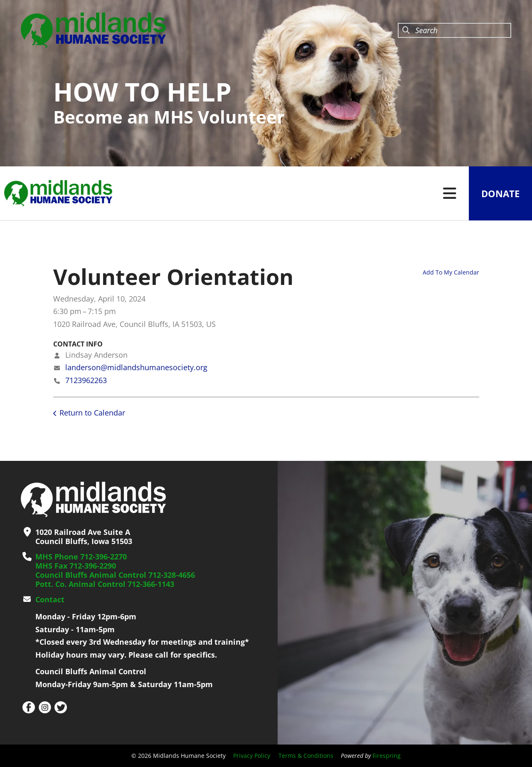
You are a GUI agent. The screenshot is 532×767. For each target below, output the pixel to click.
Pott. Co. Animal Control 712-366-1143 (105, 584)
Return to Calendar (92, 413)
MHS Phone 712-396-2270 (81, 557)
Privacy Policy (252, 756)
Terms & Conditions (306, 756)
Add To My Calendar (451, 272)
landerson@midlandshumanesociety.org (136, 367)
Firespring (387, 756)
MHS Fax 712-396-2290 (76, 566)
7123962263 (86, 380)
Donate (500, 193)
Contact (50, 599)
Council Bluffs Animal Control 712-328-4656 (115, 575)
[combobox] (454, 30)
